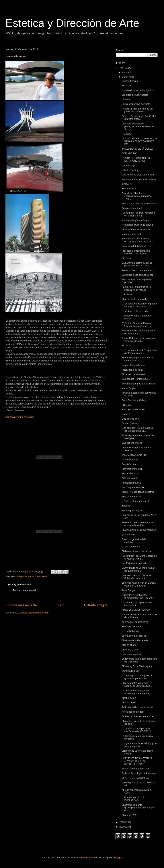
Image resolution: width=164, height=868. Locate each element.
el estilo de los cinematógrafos (137, 90)
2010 (122, 822)
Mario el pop (128, 166)
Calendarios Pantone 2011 (136, 379)
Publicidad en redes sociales (137, 229)
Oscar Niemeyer (130, 460)
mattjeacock (84, 858)
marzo (126, 72)
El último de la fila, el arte (135, 640)
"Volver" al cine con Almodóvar (138, 716)
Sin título (126, 86)
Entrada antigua (96, 605)
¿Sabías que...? (130, 534)
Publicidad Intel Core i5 (134, 246)
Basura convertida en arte (135, 769)
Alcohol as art (129, 698)
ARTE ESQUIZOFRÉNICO (136, 610)
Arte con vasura (130, 478)
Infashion (126, 506)
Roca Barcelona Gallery (134, 400)
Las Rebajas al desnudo (134, 563)
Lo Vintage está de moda (135, 311)
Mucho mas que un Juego (135, 220)
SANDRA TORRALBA (133, 409)
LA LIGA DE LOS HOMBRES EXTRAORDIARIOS (137, 160)
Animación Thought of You (135, 622)
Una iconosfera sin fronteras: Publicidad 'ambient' (137, 577)
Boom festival (129, 188)
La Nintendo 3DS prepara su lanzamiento (137, 604)
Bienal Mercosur (130, 473)
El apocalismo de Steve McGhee (139, 530)
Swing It (126, 414)
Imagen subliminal (131, 234)
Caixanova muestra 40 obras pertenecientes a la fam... (137, 264)
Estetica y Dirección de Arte (72, 23)
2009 (122, 827)
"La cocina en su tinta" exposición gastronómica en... (139, 352)
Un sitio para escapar (133, 487)
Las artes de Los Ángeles (135, 95)
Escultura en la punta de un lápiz (139, 179)
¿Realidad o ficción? (132, 370)
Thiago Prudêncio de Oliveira (32, 576)
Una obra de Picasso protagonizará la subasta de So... (137, 126)
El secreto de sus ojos (133, 374)
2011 (122, 68)
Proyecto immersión (132, 469)
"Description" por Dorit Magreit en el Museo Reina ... (139, 557)
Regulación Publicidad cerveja (137, 225)
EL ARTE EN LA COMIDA (135, 778)
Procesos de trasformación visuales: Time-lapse (136, 252)
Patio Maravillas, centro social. (138, 707)
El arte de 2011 (130, 815)
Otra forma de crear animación (138, 175)
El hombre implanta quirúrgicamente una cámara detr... (138, 808)
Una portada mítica (132, 654)
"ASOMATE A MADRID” (134, 455)
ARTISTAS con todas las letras (138, 492)
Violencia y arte (130, 650)
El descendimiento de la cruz (137, 551)
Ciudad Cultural (130, 423)
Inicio (60, 605)
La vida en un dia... (132, 547)
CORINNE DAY (130, 153)
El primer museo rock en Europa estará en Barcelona (138, 584)
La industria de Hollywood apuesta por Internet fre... (136, 692)
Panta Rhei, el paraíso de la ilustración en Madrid (136, 288)
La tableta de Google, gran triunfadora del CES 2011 (136, 730)
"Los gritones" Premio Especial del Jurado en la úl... (138, 429)
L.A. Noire (127, 294)
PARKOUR (127, 134)
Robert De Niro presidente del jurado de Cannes (137, 110)
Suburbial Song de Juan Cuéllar (138, 384)
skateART (127, 184)
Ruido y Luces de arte (133, 365)
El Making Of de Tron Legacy (137, 666)
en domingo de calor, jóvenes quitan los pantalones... (137, 677)
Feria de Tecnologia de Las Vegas (139, 773)
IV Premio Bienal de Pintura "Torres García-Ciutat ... (136, 325)
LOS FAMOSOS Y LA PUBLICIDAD (133, 799)
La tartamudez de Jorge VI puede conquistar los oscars (139, 305)
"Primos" (126, 99)
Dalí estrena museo (132, 443)
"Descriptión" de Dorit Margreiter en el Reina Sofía (138, 214)
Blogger (118, 858)
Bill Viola (126, 405)
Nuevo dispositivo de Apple (136, 104)
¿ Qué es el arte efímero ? (135, 501)
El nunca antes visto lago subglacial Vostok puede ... (137, 684)
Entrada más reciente (21, 605)
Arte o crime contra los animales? (139, 203)
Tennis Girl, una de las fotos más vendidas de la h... (139, 340)
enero (126, 77)
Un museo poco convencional (137, 275)
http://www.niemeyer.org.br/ (20, 417)
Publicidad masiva (131, 483)
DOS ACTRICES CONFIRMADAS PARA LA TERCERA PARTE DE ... (139, 141)
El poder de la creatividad (135, 299)
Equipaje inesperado (132, 208)
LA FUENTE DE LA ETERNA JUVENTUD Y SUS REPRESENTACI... (137, 761)
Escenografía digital (132, 510)
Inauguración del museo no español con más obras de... (138, 240)
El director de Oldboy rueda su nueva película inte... (138, 524)
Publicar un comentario (25, 590)
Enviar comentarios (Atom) (34, 613)
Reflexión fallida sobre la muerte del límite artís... (138, 332)
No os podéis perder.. (133, 712)
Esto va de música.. (132, 497)
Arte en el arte (129, 645)
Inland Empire (129, 388)
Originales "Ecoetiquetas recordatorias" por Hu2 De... (138, 596)
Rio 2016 (126, 346)
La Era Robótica (130, 631)
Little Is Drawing (130, 170)
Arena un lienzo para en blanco (138, 270)
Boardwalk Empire (131, 626)
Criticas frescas (130, 81)
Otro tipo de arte (130, 419)
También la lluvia (130, 671)
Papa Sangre (128, 590)
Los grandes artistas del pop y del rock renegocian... (139, 745)
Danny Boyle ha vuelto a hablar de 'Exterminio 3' (138, 569)
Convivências (129, 464)
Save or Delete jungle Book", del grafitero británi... (139, 118)
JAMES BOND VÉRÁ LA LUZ (137, 149)
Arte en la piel (129, 702)
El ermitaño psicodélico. (134, 636)
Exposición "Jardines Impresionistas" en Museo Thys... (136, 196)
